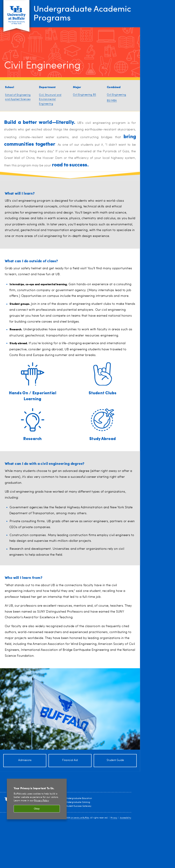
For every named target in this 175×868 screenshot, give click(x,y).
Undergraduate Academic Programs (82, 13)
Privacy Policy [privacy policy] (41, 801)
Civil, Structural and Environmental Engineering (50, 99)
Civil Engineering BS (85, 95)
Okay (37, 809)
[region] (37, 799)
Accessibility (126, 818)
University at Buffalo (80, 818)
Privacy (114, 818)
